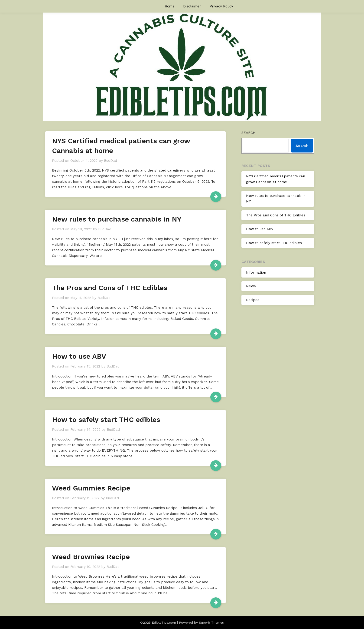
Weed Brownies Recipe (91, 557)
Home (170, 6)
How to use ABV (79, 356)
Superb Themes (211, 622)
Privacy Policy (221, 6)
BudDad (110, 161)
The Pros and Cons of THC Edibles (110, 288)
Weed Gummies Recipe (91, 488)
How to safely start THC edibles (106, 419)
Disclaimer (192, 6)
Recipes (253, 300)
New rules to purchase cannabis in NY (117, 219)
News (251, 286)
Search (249, 133)
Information (256, 272)
